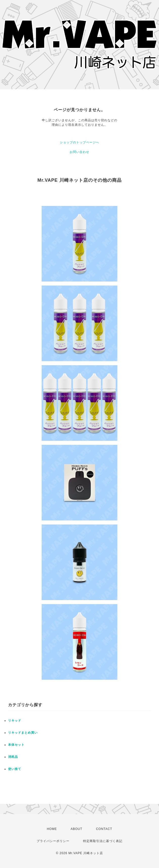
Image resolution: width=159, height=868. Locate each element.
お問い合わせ (79, 152)
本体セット (16, 745)
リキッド (15, 721)
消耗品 (13, 757)
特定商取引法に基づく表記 (103, 841)
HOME (52, 829)
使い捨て (15, 769)
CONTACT (104, 829)
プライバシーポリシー (53, 841)
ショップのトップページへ (79, 142)
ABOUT (76, 829)
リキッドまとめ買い (23, 733)
